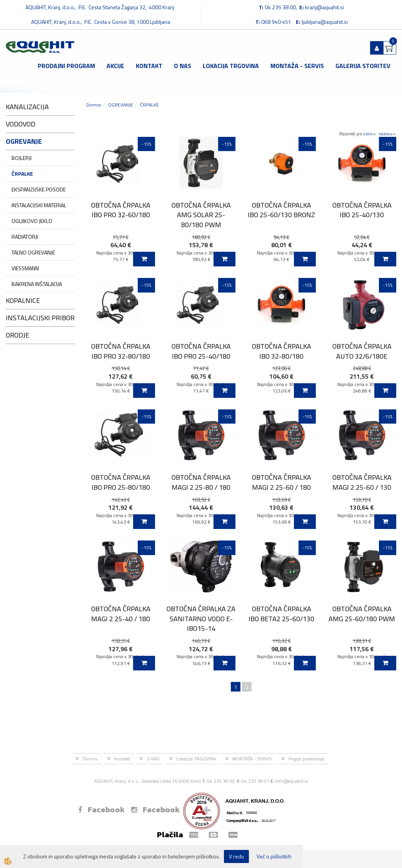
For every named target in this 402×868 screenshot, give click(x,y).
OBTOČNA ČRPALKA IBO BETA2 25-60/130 (281, 614)
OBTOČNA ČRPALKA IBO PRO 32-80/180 (121, 351)
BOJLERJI (22, 158)
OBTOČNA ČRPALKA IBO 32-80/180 (282, 351)
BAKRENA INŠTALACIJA (37, 284)
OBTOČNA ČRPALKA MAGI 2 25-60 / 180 (282, 482)
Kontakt (149, 66)
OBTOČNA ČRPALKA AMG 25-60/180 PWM (362, 614)
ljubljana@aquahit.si (325, 22)
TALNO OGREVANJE (33, 252)
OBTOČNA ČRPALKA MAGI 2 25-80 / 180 (201, 482)
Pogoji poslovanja (306, 759)
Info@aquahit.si (292, 781)
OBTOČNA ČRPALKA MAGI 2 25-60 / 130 (362, 482)
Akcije (115, 66)
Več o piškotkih (274, 856)
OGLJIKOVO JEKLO (32, 221)
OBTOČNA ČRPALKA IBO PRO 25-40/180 (201, 351)
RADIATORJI (25, 237)
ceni (370, 134)
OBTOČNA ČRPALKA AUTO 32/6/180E (362, 351)
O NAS (183, 66)
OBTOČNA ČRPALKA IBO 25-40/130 (362, 210)
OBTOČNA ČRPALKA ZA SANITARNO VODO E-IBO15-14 (201, 619)
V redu (236, 856)
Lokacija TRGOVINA (231, 66)
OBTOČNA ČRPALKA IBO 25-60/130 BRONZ (281, 210)
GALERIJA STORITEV (363, 66)
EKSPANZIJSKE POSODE (39, 189)
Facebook (101, 810)
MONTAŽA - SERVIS (297, 66)
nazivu (387, 134)
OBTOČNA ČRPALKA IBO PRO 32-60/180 (121, 210)
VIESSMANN (25, 268)
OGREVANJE (121, 105)
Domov (94, 105)
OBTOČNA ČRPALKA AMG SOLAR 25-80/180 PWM (201, 215)
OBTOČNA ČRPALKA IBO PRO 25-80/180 (121, 482)
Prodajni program (66, 66)
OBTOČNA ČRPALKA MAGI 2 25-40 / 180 (121, 614)
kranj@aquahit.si (324, 7)
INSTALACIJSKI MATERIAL (39, 205)
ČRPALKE (22, 174)
